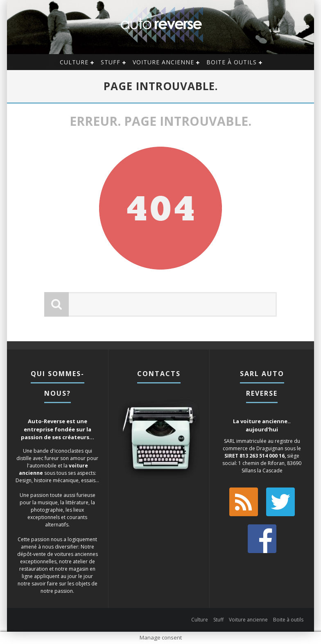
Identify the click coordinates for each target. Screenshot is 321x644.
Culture (74, 62)
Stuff (111, 62)
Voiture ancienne (163, 62)
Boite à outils (232, 62)
